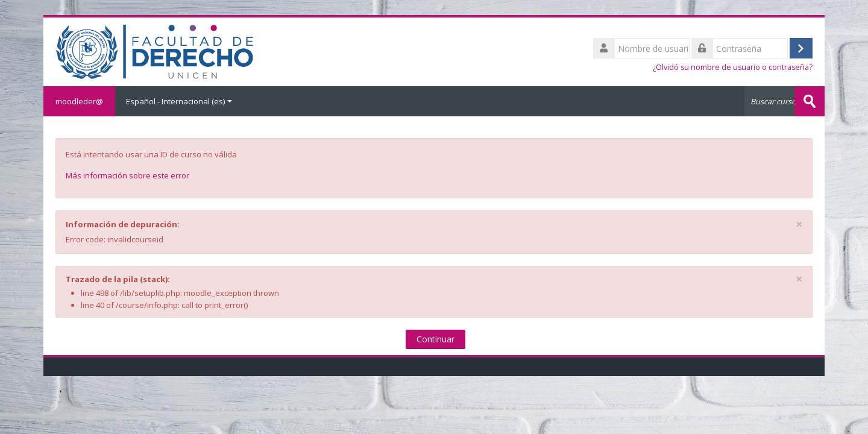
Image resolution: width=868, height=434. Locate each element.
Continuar (436, 339)
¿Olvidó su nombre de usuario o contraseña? (733, 67)
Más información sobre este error (127, 175)
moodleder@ (79, 101)
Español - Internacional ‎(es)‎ (179, 101)
